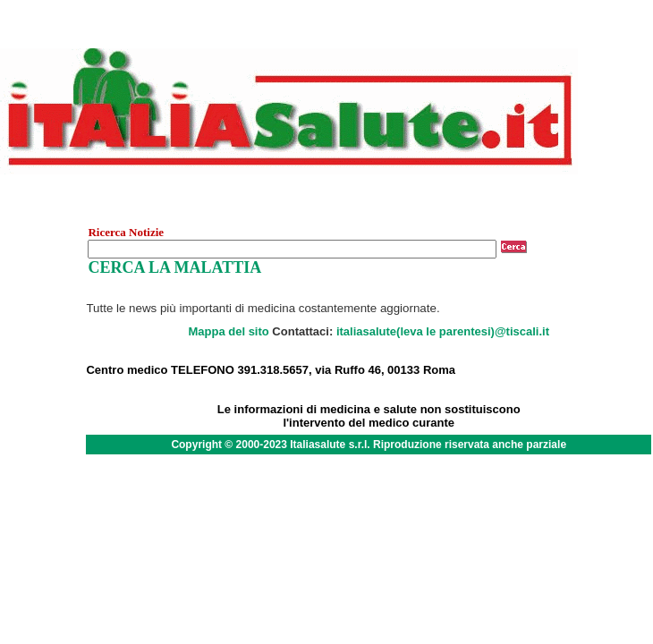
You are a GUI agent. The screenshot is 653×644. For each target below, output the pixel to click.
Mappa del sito (228, 331)
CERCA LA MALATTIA (174, 267)
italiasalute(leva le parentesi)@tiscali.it (443, 331)
